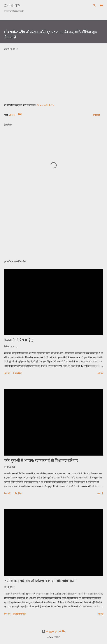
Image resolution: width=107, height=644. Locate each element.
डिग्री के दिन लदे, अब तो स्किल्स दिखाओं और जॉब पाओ (40, 581)
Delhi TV (12, 5)
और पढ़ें (100, 373)
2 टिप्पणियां (18, 373)
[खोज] (94, 5)
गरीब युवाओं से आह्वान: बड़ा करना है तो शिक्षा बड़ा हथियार (41, 460)
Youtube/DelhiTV (46, 105)
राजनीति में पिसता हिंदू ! (19, 340)
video (12, 115)
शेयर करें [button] (96, 115)
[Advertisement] (53, 229)
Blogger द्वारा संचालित (53, 631)
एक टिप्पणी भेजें (19, 614)
